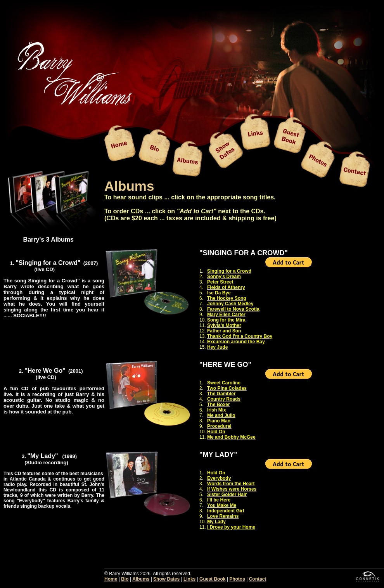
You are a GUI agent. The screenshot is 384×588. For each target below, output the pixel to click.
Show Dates (166, 579)
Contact (258, 579)
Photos (237, 579)
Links (189, 579)
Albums (141, 579)
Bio (125, 579)
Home (111, 579)
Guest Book (212, 579)
